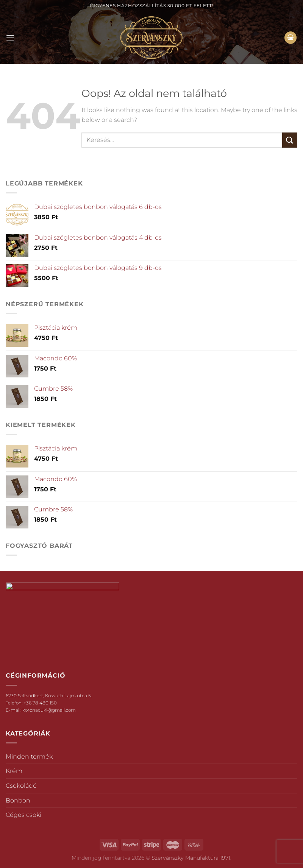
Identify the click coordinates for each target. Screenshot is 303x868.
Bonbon (18, 800)
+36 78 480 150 (40, 703)
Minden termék (29, 757)
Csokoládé (21, 786)
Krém (14, 771)
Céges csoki (23, 815)
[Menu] (10, 38)
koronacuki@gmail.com (49, 710)
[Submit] (290, 140)
